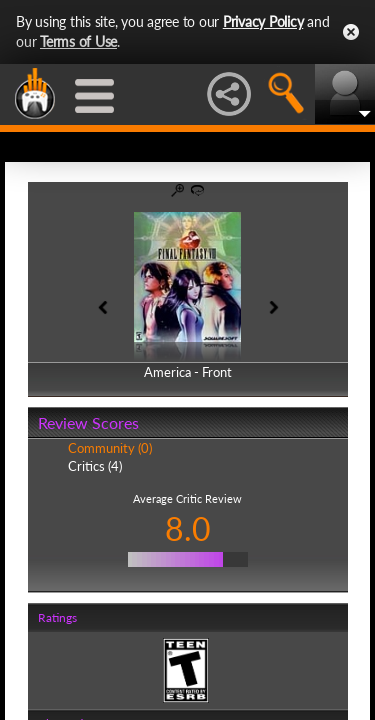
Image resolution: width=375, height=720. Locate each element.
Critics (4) (95, 466)
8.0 (188, 528)
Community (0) (110, 448)
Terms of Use (78, 41)
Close (351, 32)
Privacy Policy (263, 21)
